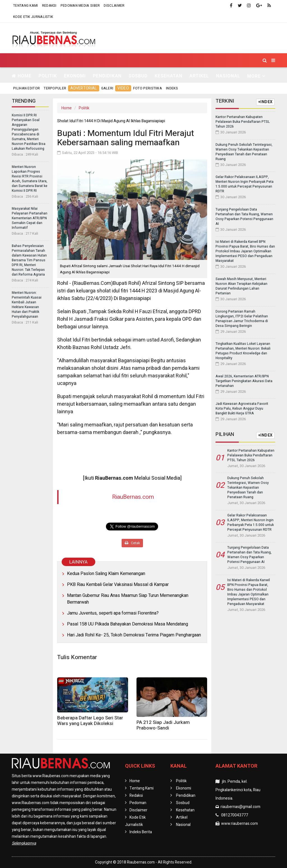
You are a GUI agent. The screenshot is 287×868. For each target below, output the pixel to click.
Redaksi (49, 6)
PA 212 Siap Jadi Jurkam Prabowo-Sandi (163, 725)
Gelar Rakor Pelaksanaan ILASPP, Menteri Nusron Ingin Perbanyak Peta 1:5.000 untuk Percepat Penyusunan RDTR (245, 184)
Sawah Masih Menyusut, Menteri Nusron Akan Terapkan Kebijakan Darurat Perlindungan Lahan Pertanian (241, 286)
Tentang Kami (26, 6)
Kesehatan (169, 76)
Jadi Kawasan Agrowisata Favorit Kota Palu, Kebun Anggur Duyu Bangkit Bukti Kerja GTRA (242, 408)
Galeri (107, 88)
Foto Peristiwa (148, 88)
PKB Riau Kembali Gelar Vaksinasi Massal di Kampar (118, 585)
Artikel (199, 76)
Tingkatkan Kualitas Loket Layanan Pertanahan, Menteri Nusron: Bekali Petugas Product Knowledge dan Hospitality (243, 351)
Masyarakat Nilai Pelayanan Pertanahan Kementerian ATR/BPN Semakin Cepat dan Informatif (30, 218)
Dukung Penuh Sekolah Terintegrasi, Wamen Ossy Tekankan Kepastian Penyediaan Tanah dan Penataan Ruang (244, 152)
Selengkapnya (24, 843)
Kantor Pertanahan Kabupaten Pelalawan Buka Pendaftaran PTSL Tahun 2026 (243, 122)
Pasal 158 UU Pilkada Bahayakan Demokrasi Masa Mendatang (128, 624)
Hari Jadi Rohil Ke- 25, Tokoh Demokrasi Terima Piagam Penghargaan (134, 635)
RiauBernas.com (133, 497)
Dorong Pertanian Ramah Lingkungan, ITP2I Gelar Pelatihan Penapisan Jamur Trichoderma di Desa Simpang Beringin (242, 319)
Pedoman (138, 803)
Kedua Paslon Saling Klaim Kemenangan (106, 574)
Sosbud (138, 76)
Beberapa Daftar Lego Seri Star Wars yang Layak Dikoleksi (90, 721)
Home (22, 76)
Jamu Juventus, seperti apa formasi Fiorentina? (113, 613)
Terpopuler (55, 88)
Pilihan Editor (26, 88)
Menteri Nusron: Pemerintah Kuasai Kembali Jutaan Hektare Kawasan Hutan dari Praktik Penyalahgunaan (27, 305)
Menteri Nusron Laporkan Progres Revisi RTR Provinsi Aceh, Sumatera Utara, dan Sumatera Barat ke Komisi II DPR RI (30, 179)
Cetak (132, 543)
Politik (48, 76)
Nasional (228, 76)
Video (123, 88)
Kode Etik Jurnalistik (33, 17)
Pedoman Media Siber (80, 6)
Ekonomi (75, 76)
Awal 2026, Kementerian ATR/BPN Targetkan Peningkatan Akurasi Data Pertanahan (244, 381)
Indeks (172, 88)
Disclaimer (114, 6)
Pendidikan (107, 76)
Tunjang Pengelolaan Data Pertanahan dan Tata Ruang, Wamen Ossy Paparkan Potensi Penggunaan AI (244, 217)
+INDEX (265, 102)
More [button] (254, 76)
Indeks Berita (141, 832)
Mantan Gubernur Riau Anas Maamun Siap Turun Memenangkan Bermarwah (128, 599)
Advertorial (84, 88)
